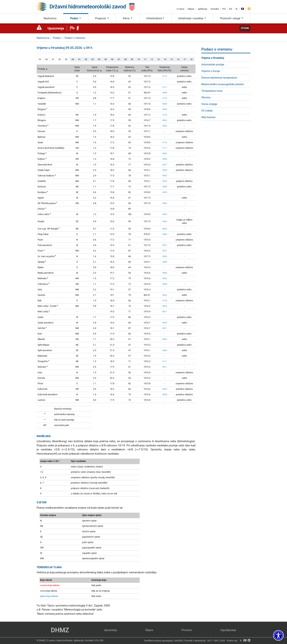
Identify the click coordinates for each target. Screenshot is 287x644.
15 (172, 59)
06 (112, 59)
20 (46, 59)
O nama (180, 9)
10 (139, 59)
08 (125, 59)
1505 (216, 641)
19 (40, 59)
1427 (209, 641)
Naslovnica (50, 18)
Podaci (76, 18)
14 (165, 59)
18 (191, 59)
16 (178, 59)
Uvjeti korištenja (64, 641)
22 (60, 59)
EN (231, 9)
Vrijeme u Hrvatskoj (213, 58)
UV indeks (207, 111)
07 (119, 59)
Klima (128, 18)
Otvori (245, 28)
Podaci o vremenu (75, 38)
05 (106, 59)
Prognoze (102, 18)
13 (158, 59)
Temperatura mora (212, 91)
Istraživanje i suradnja (192, 18)
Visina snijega (209, 104)
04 (99, 59)
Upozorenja (56, 28)
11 (145, 59)
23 (66, 59)
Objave (191, 9)
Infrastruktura (155, 18)
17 (185, 59)
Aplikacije (203, 9)
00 (73, 59)
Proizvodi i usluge (232, 18)
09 (132, 59)
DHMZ (60, 630)
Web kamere (208, 117)
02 (86, 59)
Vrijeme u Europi (211, 71)
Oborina (206, 97)
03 (93, 59)
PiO (224, 9)
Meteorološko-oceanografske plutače (223, 84)
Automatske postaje (213, 64)
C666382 (178, 641)
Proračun (187, 630)
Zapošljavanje (228, 630)
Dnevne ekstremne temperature (219, 78)
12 (152, 59)
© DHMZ (41, 641)
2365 (222, 641)
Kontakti (215, 9)
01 (79, 59)
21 (53, 59)
